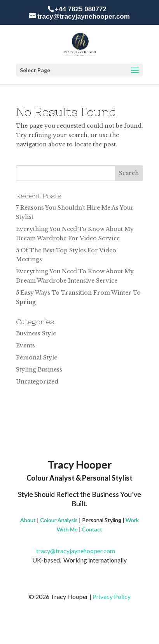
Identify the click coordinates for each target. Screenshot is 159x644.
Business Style (36, 333)
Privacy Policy (112, 596)
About (28, 520)
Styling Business (39, 370)
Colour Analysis (59, 520)
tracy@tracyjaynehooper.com (79, 551)
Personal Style (37, 358)
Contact (92, 529)
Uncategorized (37, 382)
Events (25, 345)
